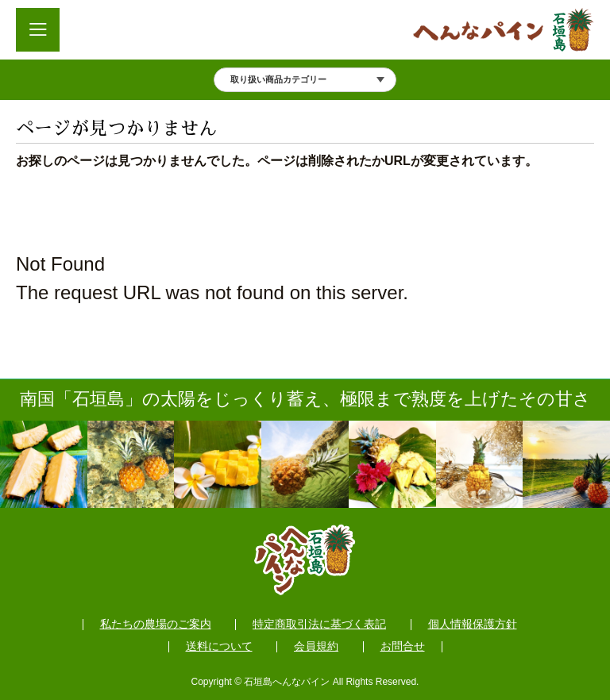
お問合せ (403, 647)
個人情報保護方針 (473, 625)
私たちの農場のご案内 (156, 625)
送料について (219, 647)
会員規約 (316, 647)
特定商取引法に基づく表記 (319, 625)
